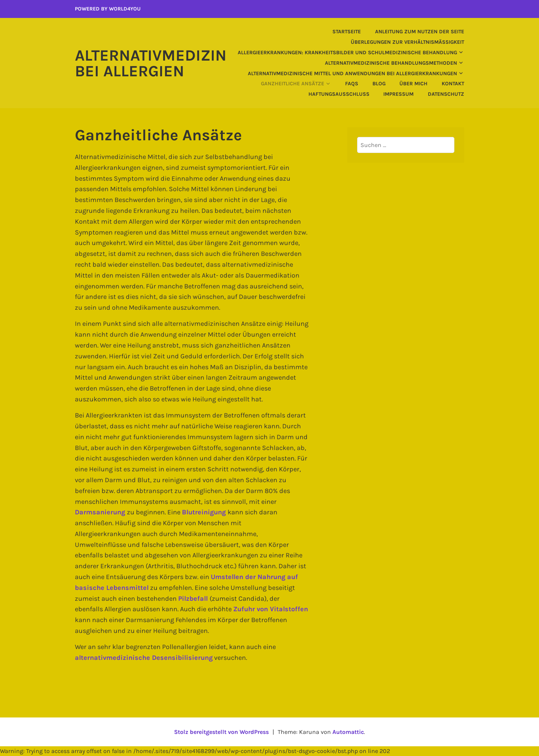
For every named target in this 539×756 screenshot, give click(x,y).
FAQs (352, 84)
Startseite (347, 32)
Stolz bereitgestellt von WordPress (221, 732)
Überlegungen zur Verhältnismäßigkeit (407, 42)
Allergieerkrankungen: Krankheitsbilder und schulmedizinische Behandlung (347, 53)
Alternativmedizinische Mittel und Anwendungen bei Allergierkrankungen (352, 74)
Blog (379, 84)
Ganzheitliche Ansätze (293, 84)
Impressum (398, 94)
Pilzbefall (194, 599)
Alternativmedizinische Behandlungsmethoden (391, 63)
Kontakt (453, 84)
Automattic (348, 732)
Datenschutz (446, 94)
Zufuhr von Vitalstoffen (271, 609)
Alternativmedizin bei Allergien (151, 63)
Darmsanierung (101, 512)
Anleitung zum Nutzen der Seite (420, 32)
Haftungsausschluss (339, 94)
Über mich (413, 84)
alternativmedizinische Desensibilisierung (144, 658)
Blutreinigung (205, 512)
